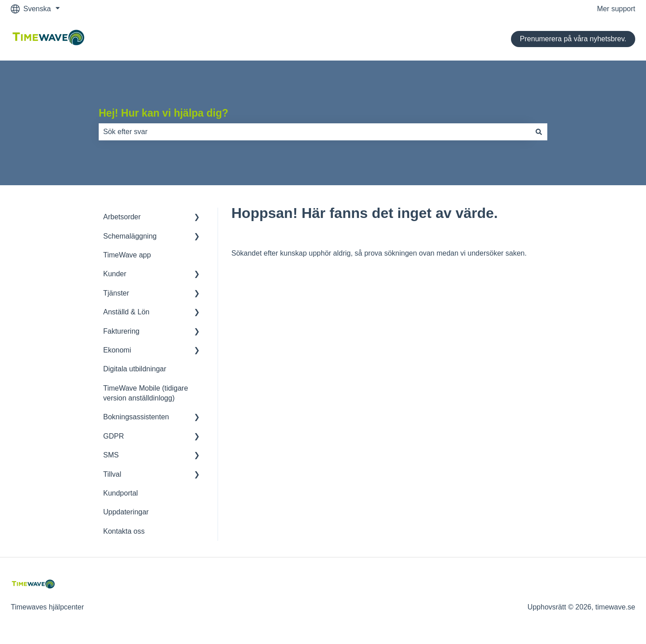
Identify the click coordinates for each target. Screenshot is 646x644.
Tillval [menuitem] (112, 474)
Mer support (616, 9)
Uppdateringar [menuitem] (126, 512)
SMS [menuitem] (111, 455)
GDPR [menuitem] (113, 436)
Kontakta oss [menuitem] (124, 531)
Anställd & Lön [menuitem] (126, 312)
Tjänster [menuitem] (116, 293)
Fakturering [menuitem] (121, 331)
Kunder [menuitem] (115, 274)
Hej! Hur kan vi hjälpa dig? (164, 113)
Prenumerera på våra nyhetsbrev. (573, 39)
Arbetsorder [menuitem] (122, 217)
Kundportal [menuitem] (120, 493)
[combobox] (314, 132)
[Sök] (539, 132)
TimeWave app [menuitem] (127, 255)
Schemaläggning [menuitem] (130, 236)
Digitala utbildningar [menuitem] (135, 369)
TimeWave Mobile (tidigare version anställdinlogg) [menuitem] (146, 393)
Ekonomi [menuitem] (117, 350)
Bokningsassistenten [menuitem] (136, 417)
